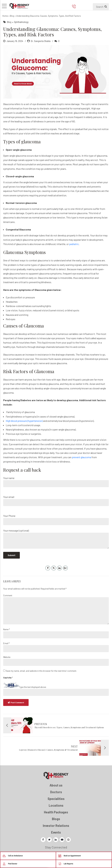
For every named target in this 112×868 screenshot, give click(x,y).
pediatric (74, 244)
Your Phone (56, 520)
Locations (56, 805)
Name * (6, 629)
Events (56, 832)
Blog (12, 16)
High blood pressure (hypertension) (24, 421)
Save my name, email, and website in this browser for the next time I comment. (41, 671)
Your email (56, 501)
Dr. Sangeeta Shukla (41, 41)
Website (7, 657)
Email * (6, 643)
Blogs (56, 819)
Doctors (56, 792)
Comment (8, 595)
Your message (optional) (56, 539)
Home (5, 16)
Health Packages (56, 812)
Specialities (56, 799)
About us (56, 785)
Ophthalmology (21, 22)
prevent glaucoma (81, 457)
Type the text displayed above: (33, 687)
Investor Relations (56, 826)
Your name (56, 482)
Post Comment (17, 702)
